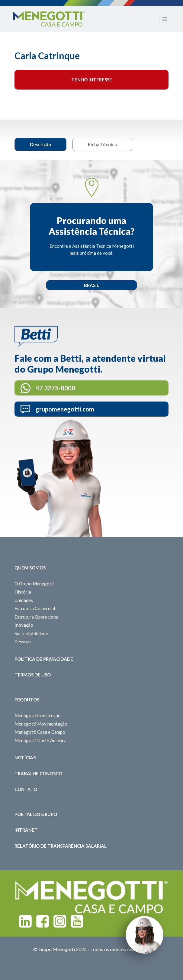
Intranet (26, 830)
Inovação (24, 625)
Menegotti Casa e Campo (40, 732)
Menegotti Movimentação (41, 724)
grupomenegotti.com (65, 409)
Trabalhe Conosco (38, 774)
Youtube (77, 921)
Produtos (27, 700)
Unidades (24, 600)
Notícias (25, 758)
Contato (26, 789)
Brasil (91, 285)
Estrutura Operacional (37, 617)
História (23, 592)
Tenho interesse (92, 80)
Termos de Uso (33, 675)
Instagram (60, 921)
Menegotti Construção (38, 715)
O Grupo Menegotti (34, 584)
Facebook (43, 921)
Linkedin (25, 921)
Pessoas (23, 641)
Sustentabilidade (31, 633)
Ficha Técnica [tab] (102, 144)
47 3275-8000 (55, 388)
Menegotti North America (40, 740)
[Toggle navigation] (165, 19)
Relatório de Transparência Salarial (61, 846)
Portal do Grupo (36, 814)
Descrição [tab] (40, 144)
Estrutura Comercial (35, 608)
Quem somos (30, 568)
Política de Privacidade (44, 659)
